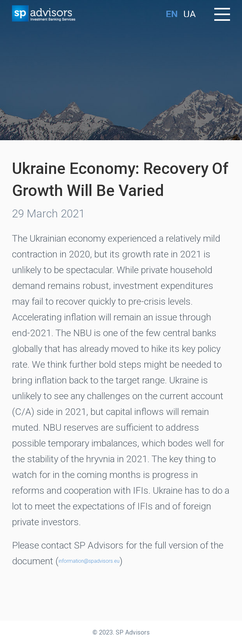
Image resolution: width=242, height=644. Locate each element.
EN (172, 14)
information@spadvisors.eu (89, 561)
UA (190, 14)
